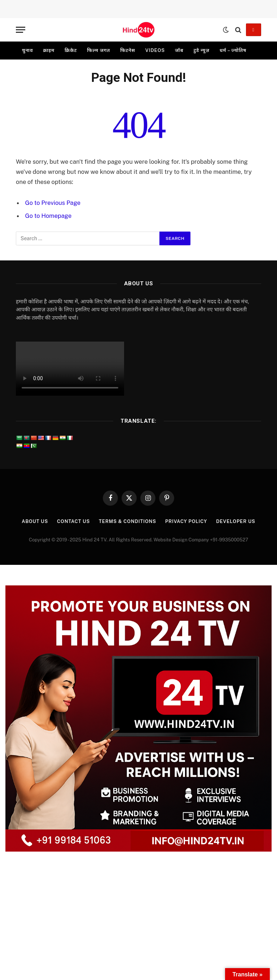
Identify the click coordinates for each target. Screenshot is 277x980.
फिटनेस (128, 50)
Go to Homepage (49, 216)
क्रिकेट (71, 50)
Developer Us (236, 521)
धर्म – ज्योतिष (233, 50)
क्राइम (49, 50)
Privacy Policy (186, 521)
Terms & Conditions (127, 521)
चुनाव (27, 50)
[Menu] (21, 30)
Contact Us (73, 521)
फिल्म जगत (98, 50)
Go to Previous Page (53, 203)
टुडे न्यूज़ (201, 50)
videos (155, 50)
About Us (34, 521)
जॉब (179, 50)
